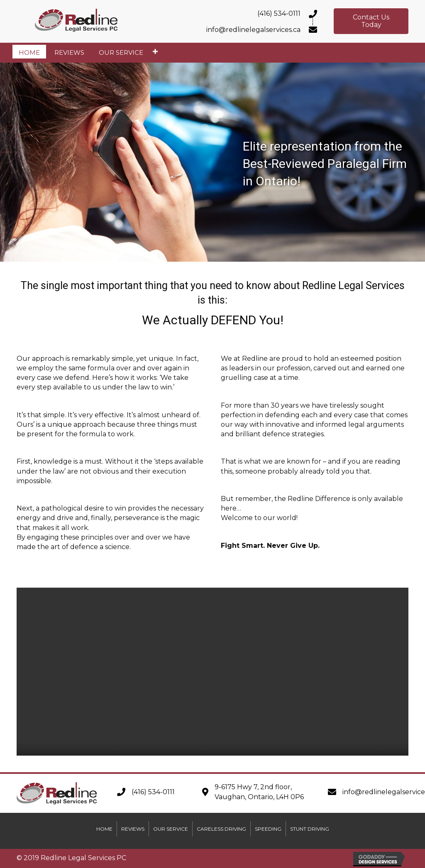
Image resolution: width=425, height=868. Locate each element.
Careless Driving (221, 829)
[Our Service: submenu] (155, 52)
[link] (29, 52)
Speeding (268, 829)
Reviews (133, 829)
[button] (371, 21)
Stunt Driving (310, 829)
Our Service (171, 829)
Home (104, 829)
